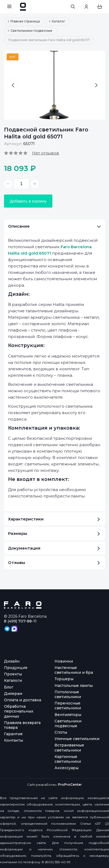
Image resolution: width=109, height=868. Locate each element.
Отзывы (54, 563)
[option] (54, 85)
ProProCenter (70, 785)
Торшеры (64, 679)
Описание (54, 226)
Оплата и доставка (23, 700)
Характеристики (54, 519)
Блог (9, 687)
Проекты (13, 674)
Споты (61, 732)
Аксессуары (67, 768)
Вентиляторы (68, 715)
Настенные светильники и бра (74, 670)
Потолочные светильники (68, 694)
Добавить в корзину (28, 201)
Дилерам (13, 694)
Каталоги (13, 680)
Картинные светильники (68, 759)
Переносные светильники (68, 706)
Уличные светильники (77, 739)
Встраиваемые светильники (69, 748)
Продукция (16, 668)
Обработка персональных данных (19, 711)
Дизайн (12, 661)
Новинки (64, 661)
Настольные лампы (74, 686)
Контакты (13, 740)
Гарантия (13, 734)
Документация (54, 548)
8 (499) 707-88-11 (20, 621)
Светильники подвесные (68, 723)
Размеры (54, 533)
